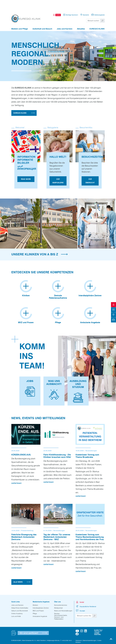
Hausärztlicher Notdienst (86, 595)
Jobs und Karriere (65, 18)
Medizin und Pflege (20, 18)
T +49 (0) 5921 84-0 (66, 629)
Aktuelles (81, 18)
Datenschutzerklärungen (89, 629)
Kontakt (80, 599)
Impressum (79, 629)
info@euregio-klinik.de (53, 629)
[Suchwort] (93, 10)
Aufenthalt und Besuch (42, 18)
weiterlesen (16, 471)
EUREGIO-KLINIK (97, 18)
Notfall (80, 590)
